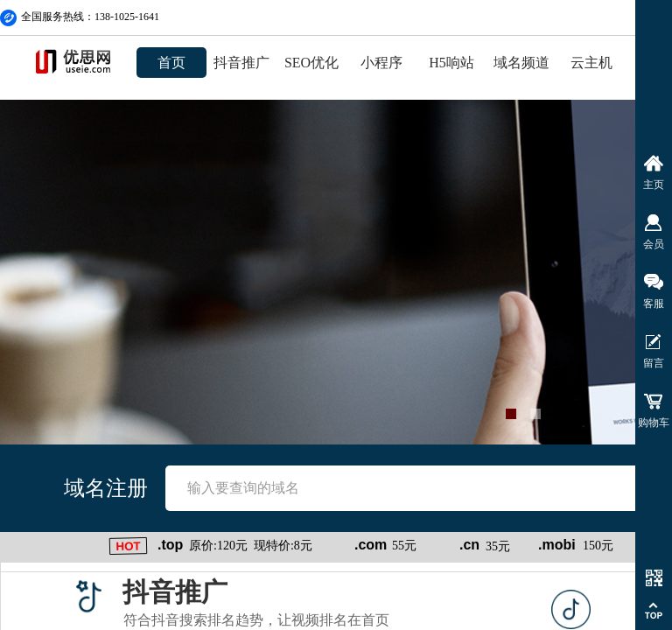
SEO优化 (311, 63)
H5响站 (451, 63)
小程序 (381, 63)
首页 (171, 63)
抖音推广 (241, 63)
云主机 (591, 63)
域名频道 (521, 63)
